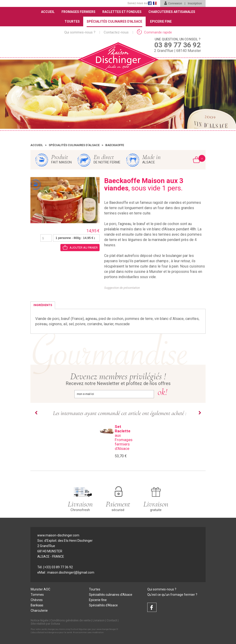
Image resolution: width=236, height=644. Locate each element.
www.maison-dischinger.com (58, 535)
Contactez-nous (116, 32)
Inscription (195, 3)
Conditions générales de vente (70, 620)
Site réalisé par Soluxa (45, 624)
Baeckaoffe (115, 145)
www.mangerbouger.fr (107, 629)
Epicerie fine (98, 600)
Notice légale (39, 620)
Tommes (37, 595)
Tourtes (72, 21)
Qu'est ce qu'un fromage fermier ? (172, 595)
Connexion (173, 3)
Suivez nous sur (138, 3)
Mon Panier (199, 158)
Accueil (48, 12)
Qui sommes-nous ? (80, 32)
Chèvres (37, 600)
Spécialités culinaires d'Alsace (74, 145)
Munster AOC (40, 589)
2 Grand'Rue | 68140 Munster (178, 45)
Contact (112, 620)
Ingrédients (43, 305)
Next (200, 413)
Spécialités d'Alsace (103, 605)
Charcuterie (39, 611)
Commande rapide (154, 32)
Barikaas (37, 605)
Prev (36, 413)
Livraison (99, 620)
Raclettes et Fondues (122, 12)
